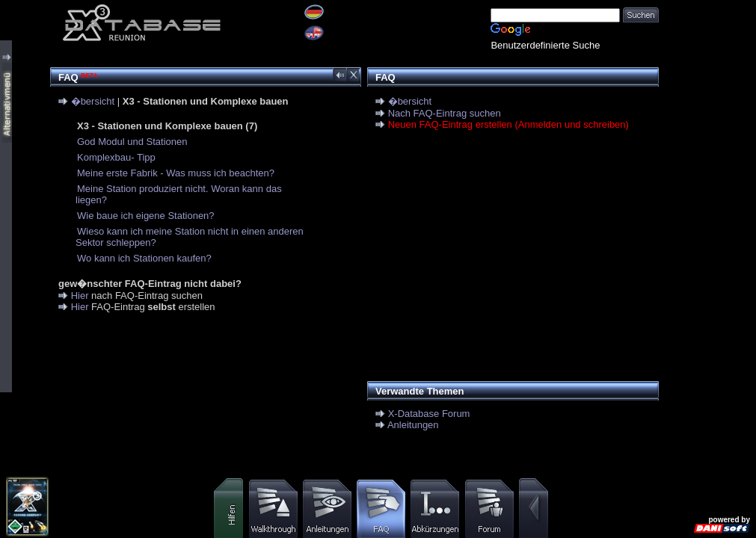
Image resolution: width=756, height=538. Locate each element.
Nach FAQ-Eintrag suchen (445, 113)
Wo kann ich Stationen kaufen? (144, 258)
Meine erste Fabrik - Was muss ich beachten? (176, 173)
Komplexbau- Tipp (116, 157)
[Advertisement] (509, 258)
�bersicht (93, 101)
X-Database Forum (429, 414)
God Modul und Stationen (132, 142)
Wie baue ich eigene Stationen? (146, 216)
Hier (80, 296)
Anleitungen (413, 425)
